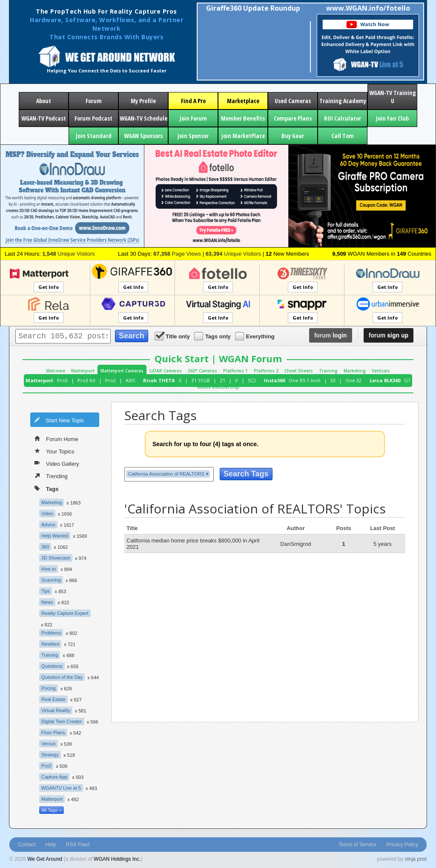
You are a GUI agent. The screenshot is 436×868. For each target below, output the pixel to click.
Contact (27, 845)
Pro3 (62, 380)
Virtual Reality (56, 710)
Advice (48, 525)
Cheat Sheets (299, 371)
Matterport (83, 371)
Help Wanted (55, 536)
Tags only (213, 336)
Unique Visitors (68, 254)
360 (45, 547)
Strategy (50, 755)
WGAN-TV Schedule (143, 118)
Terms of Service (357, 845)
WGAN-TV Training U (393, 97)
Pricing (49, 688)
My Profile (143, 101)
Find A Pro (193, 101)
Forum (94, 101)
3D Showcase (56, 558)
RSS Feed (78, 845)
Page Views (177, 254)
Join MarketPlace (243, 136)
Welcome (56, 371)
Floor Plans (53, 732)
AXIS (130, 380)
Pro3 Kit (86, 380)
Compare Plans (293, 118)
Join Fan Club (392, 118)
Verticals (381, 371)
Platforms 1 (235, 371)
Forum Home (56, 438)
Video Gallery (57, 463)
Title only (173, 336)
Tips (46, 591)
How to (49, 569)
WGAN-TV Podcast (44, 118)
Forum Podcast (93, 118)
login (331, 335)
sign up (389, 335)
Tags (46, 488)
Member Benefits (243, 118)
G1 (407, 380)
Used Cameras (293, 101)
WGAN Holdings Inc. (117, 859)
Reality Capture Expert (65, 613)
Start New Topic (59, 420)
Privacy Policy (402, 845)
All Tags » (52, 810)
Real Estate (53, 699)
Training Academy (343, 101)
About (44, 101)
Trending (51, 476)
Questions (52, 666)
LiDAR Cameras (166, 371)
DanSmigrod (295, 544)
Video (47, 513)
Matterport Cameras (122, 371)
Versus (49, 744)
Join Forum (193, 118)
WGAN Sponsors (143, 136)
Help (51, 845)
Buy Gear (293, 136)
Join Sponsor (193, 136)
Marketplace (243, 101)
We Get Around (45, 859)
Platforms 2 (266, 371)
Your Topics (54, 451)
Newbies (50, 644)
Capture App (54, 777)
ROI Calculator (343, 118)
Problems (51, 633)
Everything (255, 336)
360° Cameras (202, 371)
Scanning (51, 580)
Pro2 (110, 380)
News (47, 602)
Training (328, 371)
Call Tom (343, 136)
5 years (383, 544)
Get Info (49, 287)
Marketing (355, 371)
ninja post (416, 859)
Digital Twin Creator (62, 721)
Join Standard (94, 136)
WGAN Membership (218, 387)
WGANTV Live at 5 (61, 788)
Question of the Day (62, 677)
